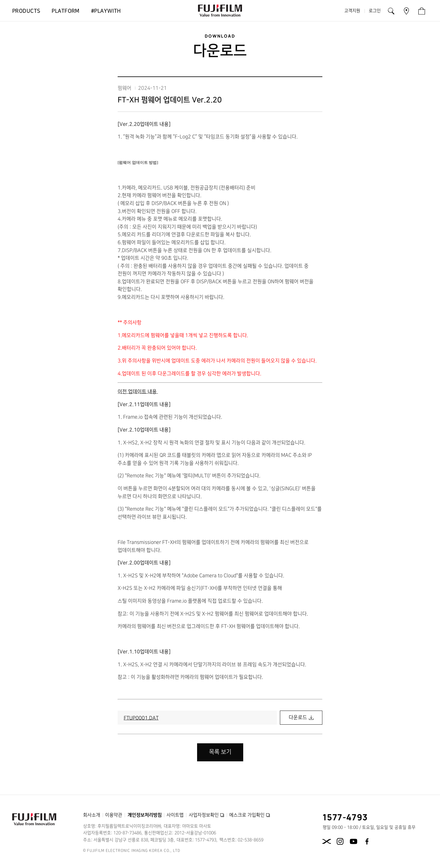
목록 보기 (220, 752)
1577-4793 (345, 817)
